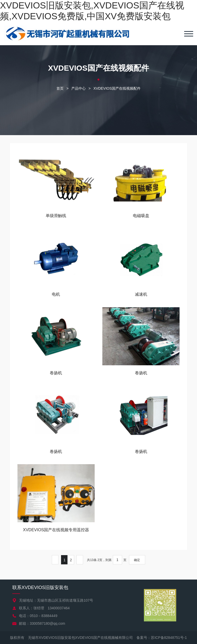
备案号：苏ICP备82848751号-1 (162, 638)
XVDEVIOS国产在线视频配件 (117, 88)
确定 (137, 560)
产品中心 (78, 88)
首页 (60, 88)
